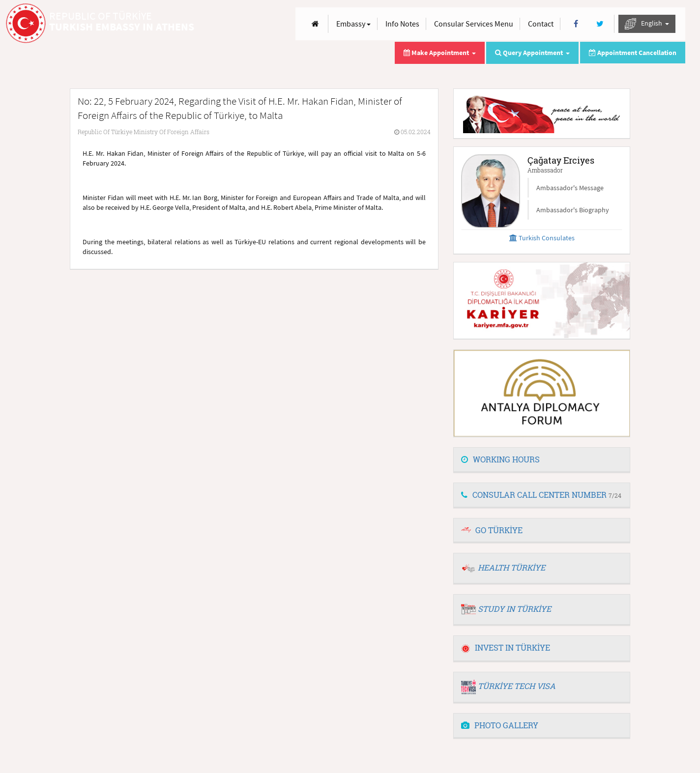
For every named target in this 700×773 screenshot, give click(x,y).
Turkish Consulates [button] (542, 238)
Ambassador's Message (570, 188)
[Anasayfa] (315, 24)
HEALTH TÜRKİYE (511, 567)
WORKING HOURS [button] (500, 459)
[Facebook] (576, 24)
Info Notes (402, 24)
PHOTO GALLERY (500, 725)
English (647, 24)
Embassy (353, 24)
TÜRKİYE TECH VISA (517, 686)
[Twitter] (600, 24)
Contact (541, 24)
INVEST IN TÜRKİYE (506, 647)
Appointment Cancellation (633, 53)
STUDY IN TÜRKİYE (514, 609)
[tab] (542, 460)
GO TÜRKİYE (499, 530)
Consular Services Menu (474, 24)
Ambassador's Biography (573, 210)
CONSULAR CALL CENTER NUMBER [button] (541, 495)
